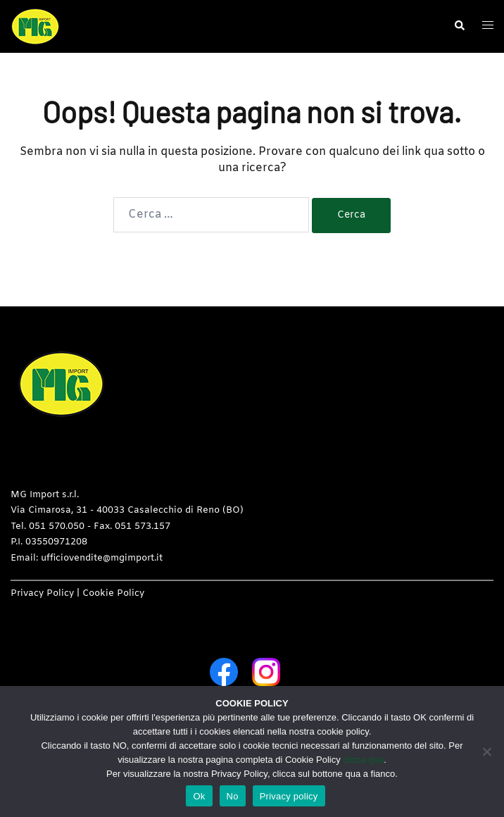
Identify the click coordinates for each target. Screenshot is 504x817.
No (233, 796)
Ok (199, 796)
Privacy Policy (42, 593)
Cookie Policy (113, 593)
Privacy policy (289, 796)
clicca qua (363, 760)
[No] (486, 751)
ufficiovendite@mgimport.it (102, 558)
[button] (459, 26)
